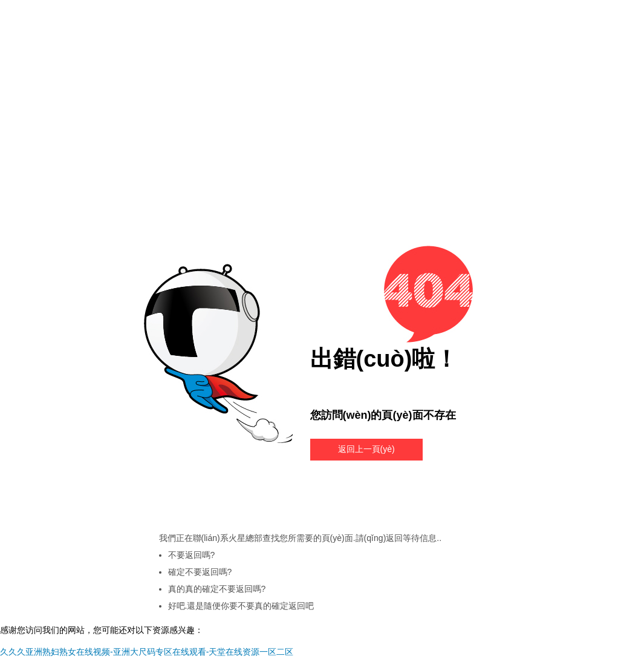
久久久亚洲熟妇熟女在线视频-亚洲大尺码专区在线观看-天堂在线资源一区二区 (147, 652)
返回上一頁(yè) (366, 449)
